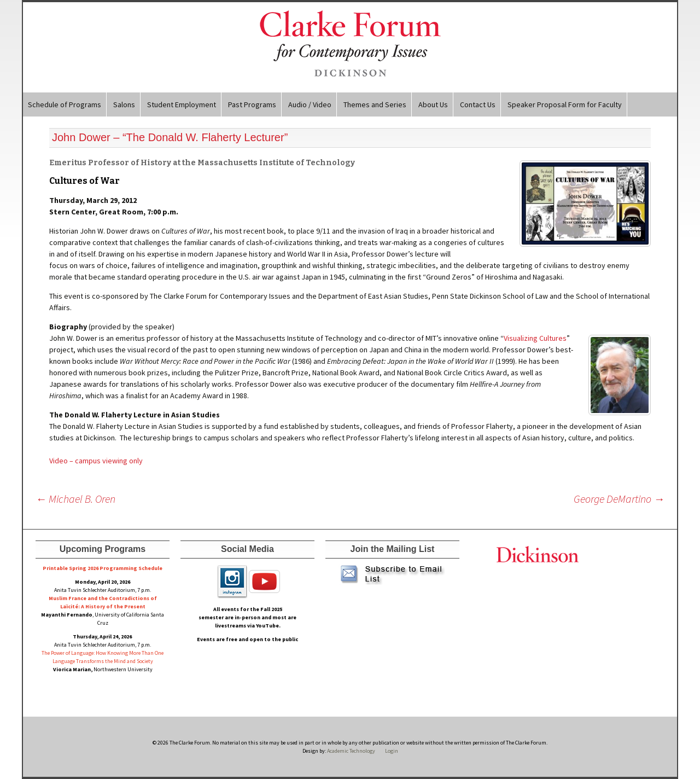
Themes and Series (375, 104)
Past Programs (252, 104)
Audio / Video (310, 104)
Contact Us (478, 104)
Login (392, 751)
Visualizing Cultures (535, 338)
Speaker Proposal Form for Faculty (565, 104)
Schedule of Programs (65, 104)
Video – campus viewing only (96, 461)
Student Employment (182, 104)
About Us (433, 104)
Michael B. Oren (75, 499)
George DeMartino (619, 499)
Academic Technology (351, 751)
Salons (124, 104)
